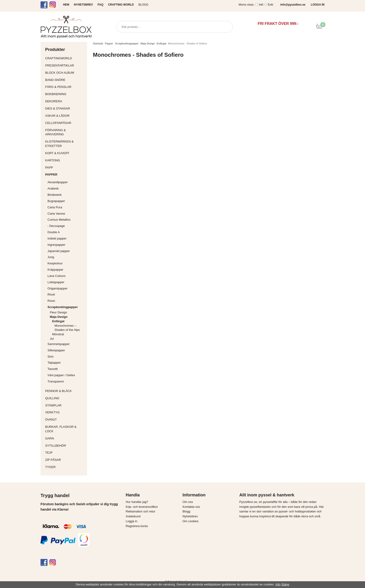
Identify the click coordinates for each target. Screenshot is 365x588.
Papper (65, 174)
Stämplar (65, 405)
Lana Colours (56, 276)
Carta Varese (56, 214)
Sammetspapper (66, 344)
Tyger (65, 467)
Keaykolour (55, 263)
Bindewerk (55, 195)
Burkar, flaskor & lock (65, 429)
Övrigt (51, 420)
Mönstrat (68, 334)
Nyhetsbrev (190, 516)
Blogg (144, 5)
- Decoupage (66, 226)
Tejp (65, 453)
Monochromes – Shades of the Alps (67, 328)
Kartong (65, 160)
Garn (65, 438)
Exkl (271, 5)
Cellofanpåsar (58, 123)
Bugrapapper (56, 201)
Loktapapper (66, 282)
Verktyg (65, 412)
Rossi (66, 301)
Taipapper (66, 363)
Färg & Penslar (65, 87)
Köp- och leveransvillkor (142, 507)
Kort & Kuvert (65, 153)
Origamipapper (57, 288)
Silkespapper (66, 350)
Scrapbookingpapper (66, 307)
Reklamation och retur (140, 511)
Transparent (66, 381)
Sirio (51, 357)
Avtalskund (133, 516)
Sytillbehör (65, 446)
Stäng (285, 584)
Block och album (65, 73)
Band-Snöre (65, 80)
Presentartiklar (65, 65)
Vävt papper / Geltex (61, 375)
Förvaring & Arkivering (65, 132)
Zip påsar (53, 460)
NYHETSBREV (83, 5)
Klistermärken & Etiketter (65, 144)
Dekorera (65, 101)
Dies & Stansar (65, 108)
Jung (51, 257)
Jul (52, 339)
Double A (54, 232)
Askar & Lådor (57, 116)
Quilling (65, 398)
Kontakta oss (191, 507)
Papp (65, 168)
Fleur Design (67, 312)
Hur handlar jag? (137, 502)
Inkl (261, 5)
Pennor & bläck (65, 391)
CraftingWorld (65, 58)
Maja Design (67, 317)
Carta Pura (55, 207)
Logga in (132, 521)
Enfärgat (68, 321)
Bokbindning (65, 94)
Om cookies (191, 521)
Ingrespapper (56, 245)
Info (278, 584)
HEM (66, 5)
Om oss (188, 502)
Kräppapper (66, 270)
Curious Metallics (59, 220)
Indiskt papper (66, 238)
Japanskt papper (66, 251)
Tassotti (66, 369)
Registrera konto (137, 526)
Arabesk (53, 188)
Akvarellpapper (66, 182)
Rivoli (66, 294)
